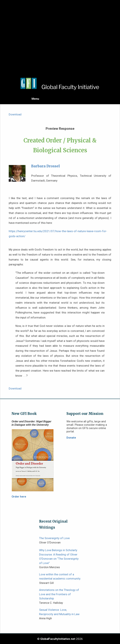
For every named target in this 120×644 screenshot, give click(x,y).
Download (15, 114)
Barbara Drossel (46, 166)
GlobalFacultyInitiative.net (58, 639)
